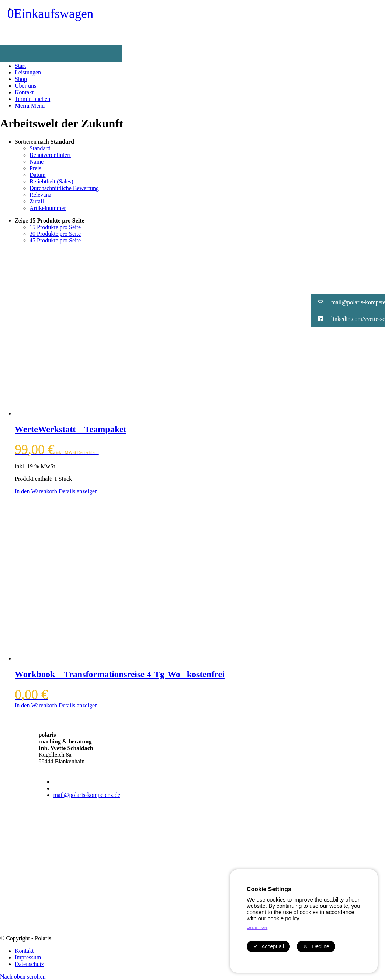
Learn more (257, 927)
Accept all (268, 946)
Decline (316, 946)
